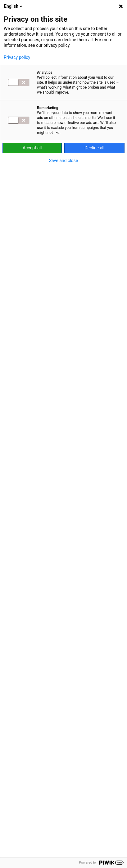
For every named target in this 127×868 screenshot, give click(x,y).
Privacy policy (17, 57)
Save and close (64, 161)
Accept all (32, 148)
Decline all (94, 148)
